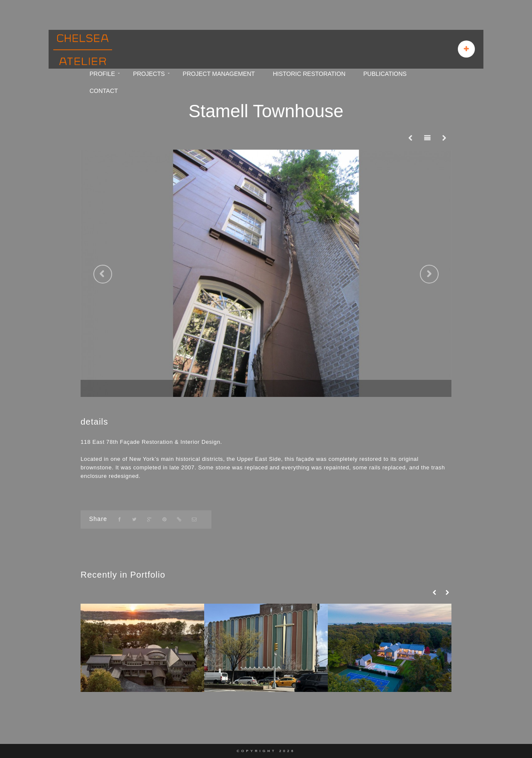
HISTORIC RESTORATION (309, 74)
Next (429, 274)
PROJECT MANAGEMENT (219, 74)
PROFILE (102, 74)
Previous (103, 274)
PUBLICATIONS (385, 74)
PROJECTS (149, 74)
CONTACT (104, 91)
